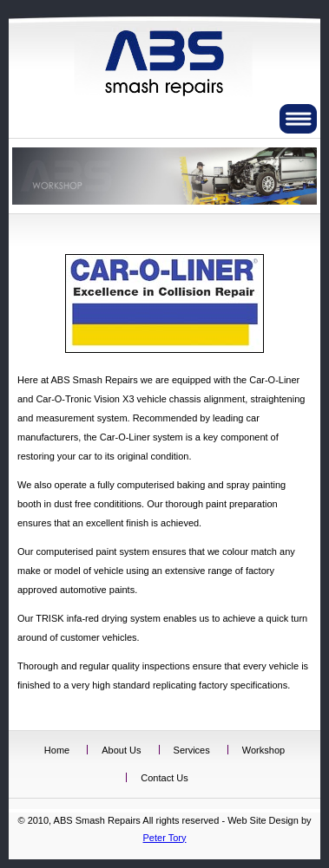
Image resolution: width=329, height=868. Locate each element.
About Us (121, 750)
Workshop (263, 750)
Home (57, 750)
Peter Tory (165, 838)
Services (192, 750)
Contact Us (164, 778)
